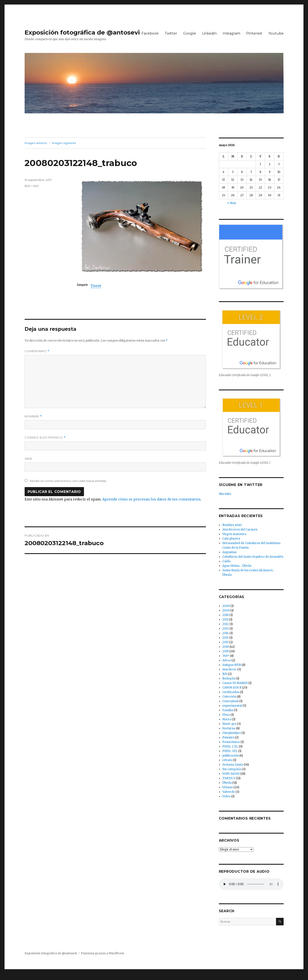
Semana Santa (233, 765)
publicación (231, 756)
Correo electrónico (45, 438)
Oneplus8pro (232, 733)
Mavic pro (229, 724)
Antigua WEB (232, 665)
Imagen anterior (36, 143)
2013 (226, 629)
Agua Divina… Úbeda (237, 566)
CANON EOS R (232, 688)
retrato (227, 760)
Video (226, 796)
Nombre (33, 416)
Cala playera (231, 539)
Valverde (229, 792)
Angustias (229, 552)
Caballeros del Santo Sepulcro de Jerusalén (253, 557)
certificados (231, 692)
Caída (226, 561)
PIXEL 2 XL (230, 746)
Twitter (171, 33)
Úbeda (227, 783)
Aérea (227, 660)
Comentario (37, 351)
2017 (225, 642)
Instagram (231, 33)
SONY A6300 (231, 774)
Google (190, 33)
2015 (225, 638)
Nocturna (229, 728)
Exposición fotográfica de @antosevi (82, 32)
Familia (228, 710)
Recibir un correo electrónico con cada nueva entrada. (68, 481)
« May (232, 203)
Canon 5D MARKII (235, 683)
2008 (226, 606)
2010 (226, 615)
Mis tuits (225, 494)
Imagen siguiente (64, 143)
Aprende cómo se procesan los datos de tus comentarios (152, 499)
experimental (232, 706)
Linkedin (209, 33)
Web (28, 459)
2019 (225, 651)
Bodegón (229, 678)
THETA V (229, 778)
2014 (226, 633)
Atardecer (229, 669)
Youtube (276, 33)
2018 (226, 647)
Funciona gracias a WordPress (103, 953)
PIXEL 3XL (230, 751)
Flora (226, 715)
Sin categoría (232, 769)
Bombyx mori (232, 525)
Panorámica (231, 742)
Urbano (228, 787)
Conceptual (230, 701)
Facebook (150, 33)
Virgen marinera (234, 534)
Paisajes (228, 737)
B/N (225, 674)
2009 (226, 610)
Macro (227, 719)
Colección (229, 697)
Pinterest (254, 33)
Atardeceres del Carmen (240, 530)
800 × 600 (32, 186)
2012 (226, 624)
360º (226, 656)
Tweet (96, 286)
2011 (225, 620)
